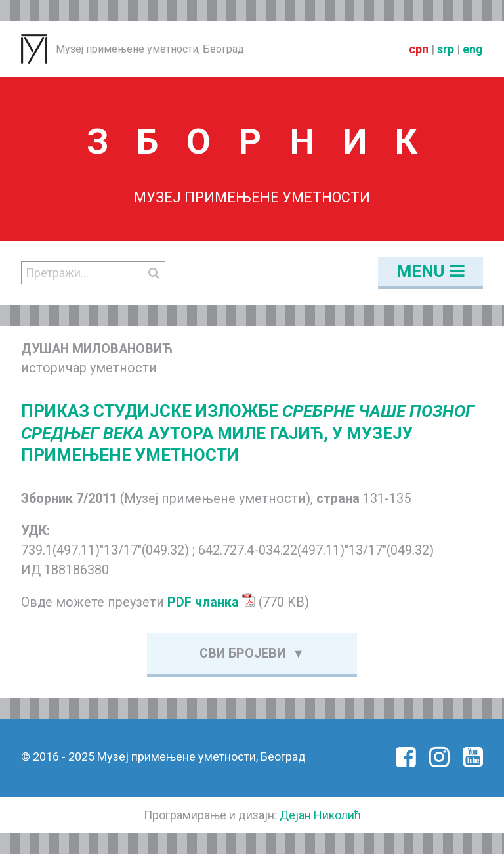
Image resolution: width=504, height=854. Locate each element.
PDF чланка (211, 602)
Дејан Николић (320, 815)
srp (446, 49)
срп (419, 49)
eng (473, 49)
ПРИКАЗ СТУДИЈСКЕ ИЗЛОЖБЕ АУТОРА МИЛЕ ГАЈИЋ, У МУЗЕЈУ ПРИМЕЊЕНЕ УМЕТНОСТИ (248, 433)
